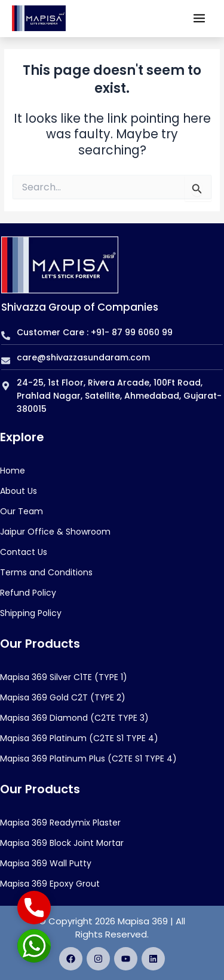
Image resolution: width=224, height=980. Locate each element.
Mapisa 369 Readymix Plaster (60, 823)
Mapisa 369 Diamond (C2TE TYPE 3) (74, 718)
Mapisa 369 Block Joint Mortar (62, 843)
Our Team (22, 511)
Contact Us (24, 552)
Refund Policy (28, 593)
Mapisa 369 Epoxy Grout (50, 884)
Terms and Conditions (46, 572)
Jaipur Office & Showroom (55, 532)
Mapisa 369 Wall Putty (46, 863)
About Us (19, 491)
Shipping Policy (31, 613)
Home (13, 471)
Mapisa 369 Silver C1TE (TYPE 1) (64, 677)
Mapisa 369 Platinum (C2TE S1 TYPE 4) (79, 738)
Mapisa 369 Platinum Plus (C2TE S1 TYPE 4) (88, 758)
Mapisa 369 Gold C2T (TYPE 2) (63, 697)
